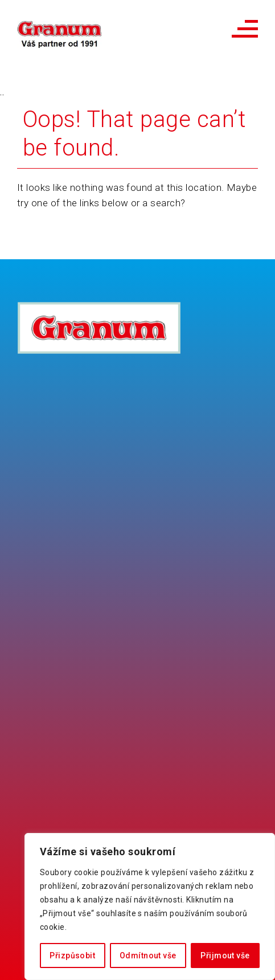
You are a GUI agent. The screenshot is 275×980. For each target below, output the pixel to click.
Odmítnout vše (148, 955)
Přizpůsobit (72, 955)
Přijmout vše (225, 955)
